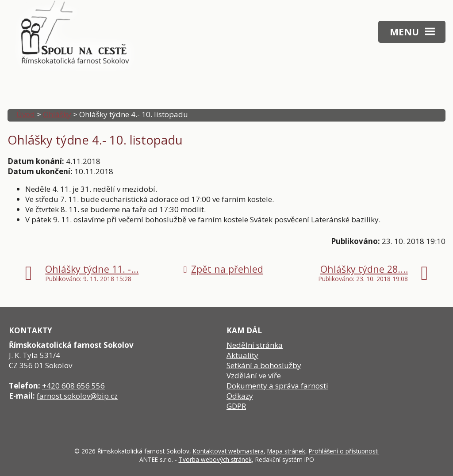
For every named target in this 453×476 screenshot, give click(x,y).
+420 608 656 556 (73, 386)
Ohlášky (57, 114)
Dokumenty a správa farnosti (277, 386)
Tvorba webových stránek (215, 459)
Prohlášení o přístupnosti (344, 451)
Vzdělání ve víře (254, 375)
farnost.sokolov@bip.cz (77, 396)
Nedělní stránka (255, 345)
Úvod (26, 114)
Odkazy (240, 396)
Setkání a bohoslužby (264, 365)
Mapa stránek (286, 451)
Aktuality (242, 355)
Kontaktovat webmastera (228, 451)
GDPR (236, 406)
